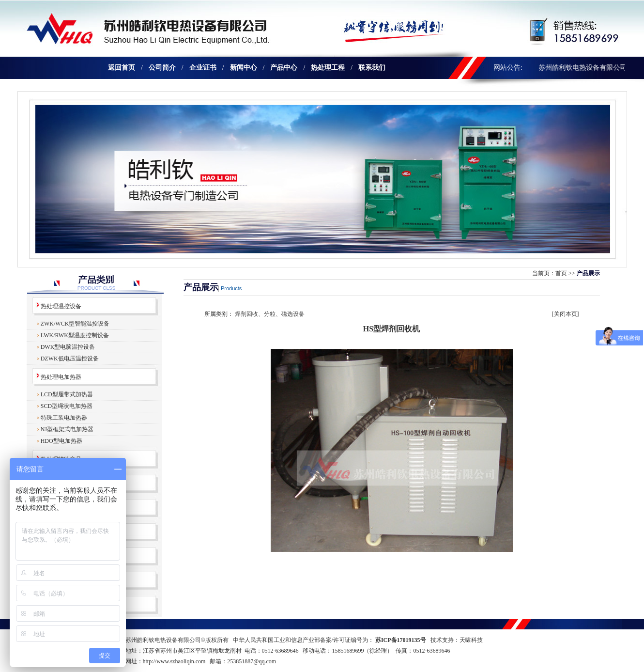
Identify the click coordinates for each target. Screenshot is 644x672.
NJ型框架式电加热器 (67, 429)
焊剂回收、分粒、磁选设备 (270, 314)
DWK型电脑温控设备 (68, 347)
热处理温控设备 (61, 306)
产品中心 (284, 68)
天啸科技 (471, 640)
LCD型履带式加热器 (67, 394)
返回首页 (122, 68)
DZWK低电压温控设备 (70, 359)
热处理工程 (328, 68)
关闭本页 (566, 314)
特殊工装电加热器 (64, 418)
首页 (561, 273)
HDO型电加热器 (61, 441)
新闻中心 (244, 68)
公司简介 (162, 68)
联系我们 (372, 68)
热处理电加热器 (61, 377)
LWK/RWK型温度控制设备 (75, 335)
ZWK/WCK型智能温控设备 (75, 324)
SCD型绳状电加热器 (67, 406)
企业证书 (203, 68)
